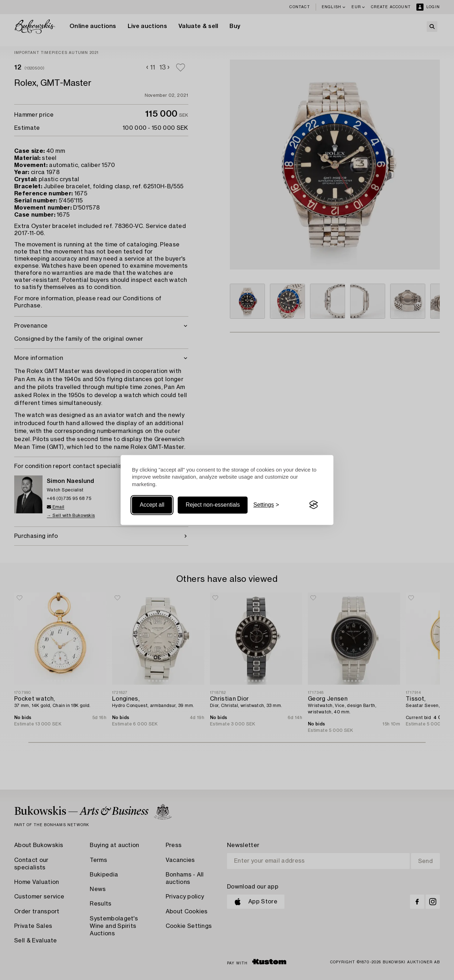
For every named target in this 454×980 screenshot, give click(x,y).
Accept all (152, 505)
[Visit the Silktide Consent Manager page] (314, 505)
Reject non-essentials (213, 505)
